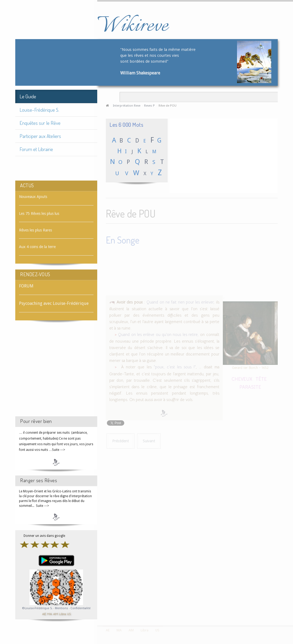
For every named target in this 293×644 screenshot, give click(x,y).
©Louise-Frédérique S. (37, 608)
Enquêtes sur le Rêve (40, 123)
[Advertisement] (56, 373)
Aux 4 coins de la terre (37, 247)
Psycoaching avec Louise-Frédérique (54, 303)
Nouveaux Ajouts (33, 197)
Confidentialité (80, 608)
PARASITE (250, 386)
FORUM (26, 286)
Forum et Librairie (36, 149)
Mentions (62, 608)
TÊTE (261, 378)
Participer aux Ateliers (40, 136)
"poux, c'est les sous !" (175, 366)
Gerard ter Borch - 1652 (250, 367)
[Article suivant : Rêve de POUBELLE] (149, 440)
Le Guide (28, 96)
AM (55, 614)
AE (44, 614)
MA (50, 614)
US (69, 614)
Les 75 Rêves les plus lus (39, 214)
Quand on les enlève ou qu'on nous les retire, (158, 334)
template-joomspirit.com (291, 605)
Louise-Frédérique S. (39, 110)
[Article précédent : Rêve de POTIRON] (121, 440)
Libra (62, 614)
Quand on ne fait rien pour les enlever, (181, 301)
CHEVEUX (242, 378)
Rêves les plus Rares (35, 230)
